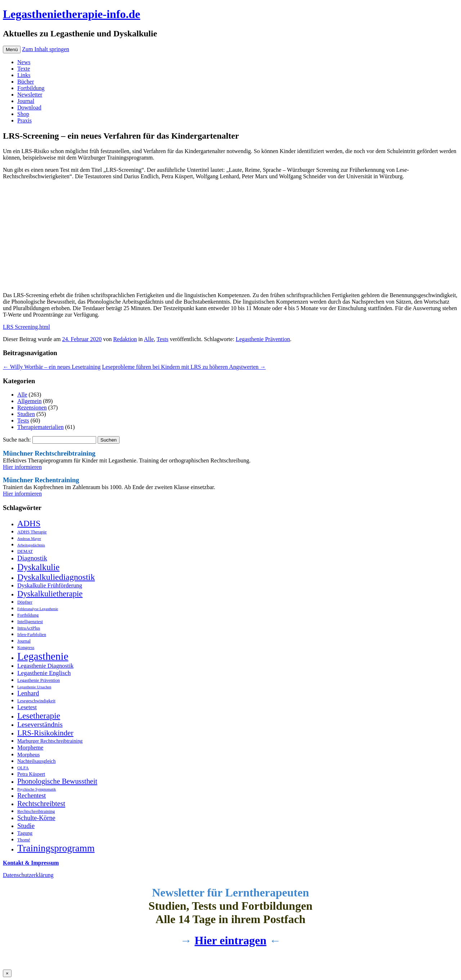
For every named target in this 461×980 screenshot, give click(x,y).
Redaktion (125, 339)
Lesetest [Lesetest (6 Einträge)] (27, 707)
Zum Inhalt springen (46, 49)
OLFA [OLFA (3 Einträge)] (23, 768)
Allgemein (30, 401)
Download (29, 108)
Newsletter (30, 95)
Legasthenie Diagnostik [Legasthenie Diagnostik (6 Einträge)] (45, 666)
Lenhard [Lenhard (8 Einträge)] (28, 693)
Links (24, 75)
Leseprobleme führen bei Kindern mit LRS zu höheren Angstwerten (184, 367)
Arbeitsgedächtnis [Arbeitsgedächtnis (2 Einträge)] (31, 545)
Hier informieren (22, 467)
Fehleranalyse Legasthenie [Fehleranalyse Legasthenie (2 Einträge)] (38, 609)
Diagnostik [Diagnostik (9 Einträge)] (32, 558)
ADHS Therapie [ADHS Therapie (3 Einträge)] (32, 532)
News (24, 62)
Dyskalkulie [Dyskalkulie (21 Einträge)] (38, 567)
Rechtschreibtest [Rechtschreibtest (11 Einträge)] (41, 804)
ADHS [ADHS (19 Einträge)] (29, 523)
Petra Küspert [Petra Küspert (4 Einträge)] (31, 774)
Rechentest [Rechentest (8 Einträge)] (32, 796)
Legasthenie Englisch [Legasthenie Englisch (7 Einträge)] (44, 673)
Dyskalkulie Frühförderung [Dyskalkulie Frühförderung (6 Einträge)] (50, 585)
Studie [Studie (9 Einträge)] (26, 826)
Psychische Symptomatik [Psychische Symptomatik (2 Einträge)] (37, 789)
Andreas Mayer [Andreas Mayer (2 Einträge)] (29, 539)
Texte (24, 69)
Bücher (26, 82)
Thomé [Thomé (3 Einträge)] (24, 840)
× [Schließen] (7, 973)
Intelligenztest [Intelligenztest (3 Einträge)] (30, 622)
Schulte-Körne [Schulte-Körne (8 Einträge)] (36, 818)
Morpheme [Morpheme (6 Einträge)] (30, 748)
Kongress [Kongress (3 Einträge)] (26, 648)
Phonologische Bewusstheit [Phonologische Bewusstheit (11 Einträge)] (57, 781)
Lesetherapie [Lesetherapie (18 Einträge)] (39, 716)
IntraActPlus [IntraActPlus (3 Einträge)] (29, 628)
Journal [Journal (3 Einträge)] (24, 641)
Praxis (24, 120)
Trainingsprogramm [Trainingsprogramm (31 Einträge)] (56, 848)
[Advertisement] (219, 236)
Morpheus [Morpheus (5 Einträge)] (28, 754)
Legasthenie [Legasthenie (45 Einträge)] (43, 656)
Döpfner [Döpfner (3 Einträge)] (25, 602)
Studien (26, 414)
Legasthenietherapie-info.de (71, 14)
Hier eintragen (230, 940)
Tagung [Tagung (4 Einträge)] (25, 833)
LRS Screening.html (26, 327)
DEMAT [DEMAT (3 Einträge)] (25, 551)
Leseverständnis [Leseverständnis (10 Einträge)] (40, 724)
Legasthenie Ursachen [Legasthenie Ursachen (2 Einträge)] (34, 687)
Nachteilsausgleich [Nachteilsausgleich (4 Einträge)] (37, 761)
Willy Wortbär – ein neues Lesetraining (52, 367)
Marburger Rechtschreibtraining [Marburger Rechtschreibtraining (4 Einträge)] (50, 741)
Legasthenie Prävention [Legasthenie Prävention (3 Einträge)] (39, 680)
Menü (12, 50)
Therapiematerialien (41, 427)
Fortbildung (31, 88)
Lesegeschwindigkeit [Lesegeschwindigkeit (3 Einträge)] (36, 701)
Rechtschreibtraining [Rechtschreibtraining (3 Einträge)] (36, 811)
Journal (26, 101)
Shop (23, 114)
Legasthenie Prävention (263, 339)
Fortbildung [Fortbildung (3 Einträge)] (28, 615)
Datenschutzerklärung (28, 875)
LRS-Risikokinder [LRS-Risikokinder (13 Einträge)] (45, 733)
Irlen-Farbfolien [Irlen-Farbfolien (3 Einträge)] (32, 635)
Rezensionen (32, 408)
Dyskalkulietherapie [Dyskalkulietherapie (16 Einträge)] (50, 594)
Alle (149, 339)
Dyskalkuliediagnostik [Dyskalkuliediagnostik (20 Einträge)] (56, 577)
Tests (163, 339)
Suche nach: (17, 440)
